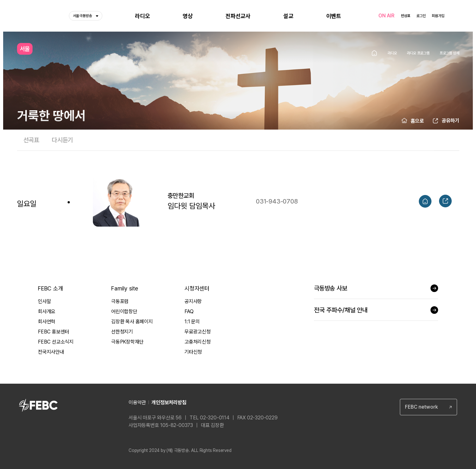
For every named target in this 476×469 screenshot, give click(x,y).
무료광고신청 (198, 332)
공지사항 (193, 301)
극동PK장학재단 (127, 342)
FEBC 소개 (51, 288)
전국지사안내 (51, 352)
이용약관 (137, 402)
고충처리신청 (198, 342)
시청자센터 (197, 288)
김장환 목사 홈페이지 (132, 322)
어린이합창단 (124, 311)
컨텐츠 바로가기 (0, 0)
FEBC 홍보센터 (54, 332)
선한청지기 (122, 332)
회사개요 (47, 311)
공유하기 (450, 121)
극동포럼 (120, 301)
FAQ (189, 311)
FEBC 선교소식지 (56, 342)
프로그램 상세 (449, 53)
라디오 (392, 53)
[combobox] (428, 407)
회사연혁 (47, 322)
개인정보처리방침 (169, 402)
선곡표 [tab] (31, 140)
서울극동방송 (86, 16)
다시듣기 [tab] (62, 140)
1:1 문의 (192, 322)
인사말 (44, 301)
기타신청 (193, 352)
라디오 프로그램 (418, 53)
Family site (125, 288)
